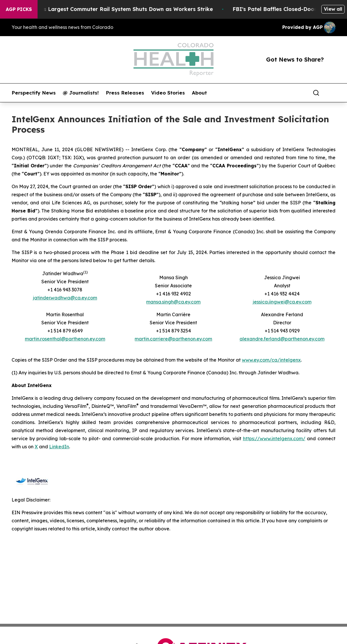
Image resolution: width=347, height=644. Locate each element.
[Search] (316, 93)
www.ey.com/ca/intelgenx (271, 360)
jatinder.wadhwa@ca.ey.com (65, 298)
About (199, 93)
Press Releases (125, 93)
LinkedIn (59, 447)
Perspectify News (34, 93)
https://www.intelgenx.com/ (274, 438)
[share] (331, 93)
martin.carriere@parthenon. (166, 339)
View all (333, 9)
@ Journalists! (81, 93)
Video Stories (168, 93)
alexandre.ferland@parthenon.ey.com (282, 339)
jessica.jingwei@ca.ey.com (282, 302)
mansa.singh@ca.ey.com (173, 302)
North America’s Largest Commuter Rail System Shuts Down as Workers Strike (114, 9)
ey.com (204, 339)
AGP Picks (19, 9)
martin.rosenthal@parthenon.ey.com (65, 339)
